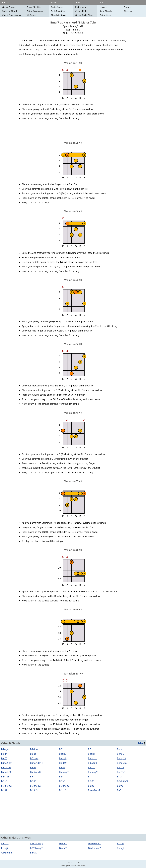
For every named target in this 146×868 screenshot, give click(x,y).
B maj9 (63, 758)
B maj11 (92, 758)
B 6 (32, 777)
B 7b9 (62, 781)
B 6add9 (93, 763)
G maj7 (63, 848)
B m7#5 (5, 777)
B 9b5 (91, 786)
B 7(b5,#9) (7, 786)
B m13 (120, 767)
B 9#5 (120, 786)
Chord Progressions (11, 15)
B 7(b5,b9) (122, 781)
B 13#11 (6, 790)
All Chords (31, 15)
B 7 (61, 749)
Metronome (81, 7)
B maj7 (121, 754)
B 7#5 (33, 781)
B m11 (92, 767)
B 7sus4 (34, 758)
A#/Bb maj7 (7, 853)
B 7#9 (91, 781)
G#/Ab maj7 (94, 848)
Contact (77, 862)
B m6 (33, 767)
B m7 (4, 758)
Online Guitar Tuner (85, 15)
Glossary (128, 11)
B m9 (62, 767)
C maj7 (5, 844)
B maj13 (121, 758)
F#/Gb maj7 (36, 848)
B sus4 (92, 754)
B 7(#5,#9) (65, 786)
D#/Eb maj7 (94, 844)
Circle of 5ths (81, 11)
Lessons (103, 7)
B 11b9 (63, 790)
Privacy (69, 862)
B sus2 (63, 754)
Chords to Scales (59, 15)
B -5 (119, 790)
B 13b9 (34, 790)
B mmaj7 (64, 772)
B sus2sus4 (94, 790)
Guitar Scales (57, 7)
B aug (33, 754)
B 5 (90, 749)
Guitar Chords (9, 7)
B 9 (61, 777)
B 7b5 (4, 781)
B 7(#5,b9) (36, 786)
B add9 (63, 763)
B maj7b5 (122, 763)
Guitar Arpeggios (35, 11)
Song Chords (106, 11)
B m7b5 (121, 772)
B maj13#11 (36, 763)
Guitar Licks (105, 15)
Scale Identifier (58, 11)
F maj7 (5, 848)
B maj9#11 (7, 763)
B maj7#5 (6, 767)
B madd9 (6, 772)
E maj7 (121, 844)
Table (141, 743)
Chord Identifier (34, 7)
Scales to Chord (9, 11)
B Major (5, 749)
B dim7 (5, 754)
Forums (127, 7)
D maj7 (63, 844)
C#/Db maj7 (36, 844)
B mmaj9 (93, 772)
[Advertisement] (73, 131)
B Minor (34, 749)
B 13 (119, 777)
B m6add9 (36, 772)
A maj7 (121, 848)
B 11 (90, 777)
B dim (120, 749)
